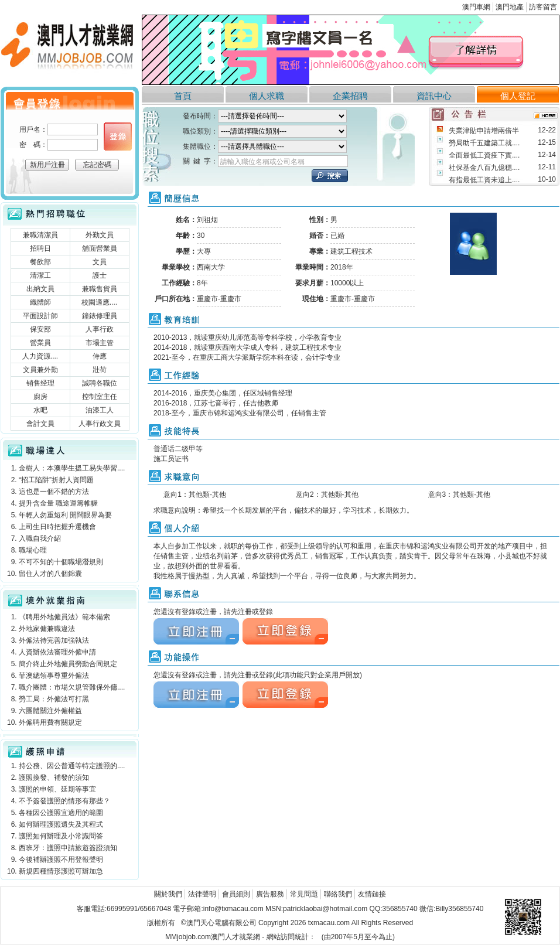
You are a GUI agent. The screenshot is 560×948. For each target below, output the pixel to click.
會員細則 (236, 894)
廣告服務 (270, 894)
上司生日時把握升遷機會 (57, 527)
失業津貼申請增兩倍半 (484, 131)
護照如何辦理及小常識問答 (61, 836)
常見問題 (304, 894)
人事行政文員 (100, 424)
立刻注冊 (196, 631)
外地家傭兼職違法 (47, 629)
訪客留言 (543, 7)
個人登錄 (118, 137)
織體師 (40, 302)
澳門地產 (510, 7)
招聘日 (40, 248)
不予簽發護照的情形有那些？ (64, 801)
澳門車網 (476, 7)
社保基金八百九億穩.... (484, 168)
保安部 (40, 329)
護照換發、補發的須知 (54, 778)
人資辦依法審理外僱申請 (57, 652)
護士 (100, 275)
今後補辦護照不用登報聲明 (61, 860)
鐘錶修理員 (100, 316)
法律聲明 (202, 894)
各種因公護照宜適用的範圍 (61, 813)
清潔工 (40, 275)
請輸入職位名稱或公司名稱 (262, 162)
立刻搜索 (330, 176)
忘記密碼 (97, 165)
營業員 (40, 343)
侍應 (100, 356)
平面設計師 (40, 316)
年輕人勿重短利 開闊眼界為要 (65, 515)
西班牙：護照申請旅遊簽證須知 (68, 848)
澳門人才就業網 (70, 48)
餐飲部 (40, 262)
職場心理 (33, 550)
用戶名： (33, 129)
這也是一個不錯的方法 (54, 492)
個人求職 (267, 96)
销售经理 (40, 383)
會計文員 (40, 424)
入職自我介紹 (40, 538)
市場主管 (100, 343)
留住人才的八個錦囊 (50, 574)
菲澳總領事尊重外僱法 (54, 676)
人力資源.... (40, 356)
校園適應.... (99, 302)
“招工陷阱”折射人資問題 (56, 480)
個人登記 (518, 96)
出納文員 (40, 289)
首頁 (183, 96)
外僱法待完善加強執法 (54, 640)
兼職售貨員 (100, 289)
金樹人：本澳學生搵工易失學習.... (72, 468)
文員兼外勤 (40, 370)
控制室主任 (100, 397)
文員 (100, 262)
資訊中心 (434, 96)
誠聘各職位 (100, 383)
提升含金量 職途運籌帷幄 (58, 503)
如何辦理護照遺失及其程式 (61, 824)
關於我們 (168, 894)
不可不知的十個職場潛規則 (61, 562)
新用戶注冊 (47, 165)
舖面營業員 (100, 248)
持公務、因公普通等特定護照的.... (72, 766)
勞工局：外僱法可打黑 (54, 699)
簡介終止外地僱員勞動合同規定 (68, 664)
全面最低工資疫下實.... (484, 155)
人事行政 (100, 329)
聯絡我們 (338, 894)
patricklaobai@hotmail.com (325, 909)
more (546, 116)
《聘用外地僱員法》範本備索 (64, 617)
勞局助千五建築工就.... (484, 143)
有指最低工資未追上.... (484, 180)
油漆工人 (100, 410)
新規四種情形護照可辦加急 (61, 871)
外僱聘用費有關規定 (50, 722)
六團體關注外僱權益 (50, 711)
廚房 (40, 397)
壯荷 (100, 370)
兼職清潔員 (40, 235)
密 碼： (33, 145)
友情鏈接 (372, 894)
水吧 (40, 410)
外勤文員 (100, 235)
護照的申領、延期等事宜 (57, 789)
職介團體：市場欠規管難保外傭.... (72, 687)
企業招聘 (350, 96)
